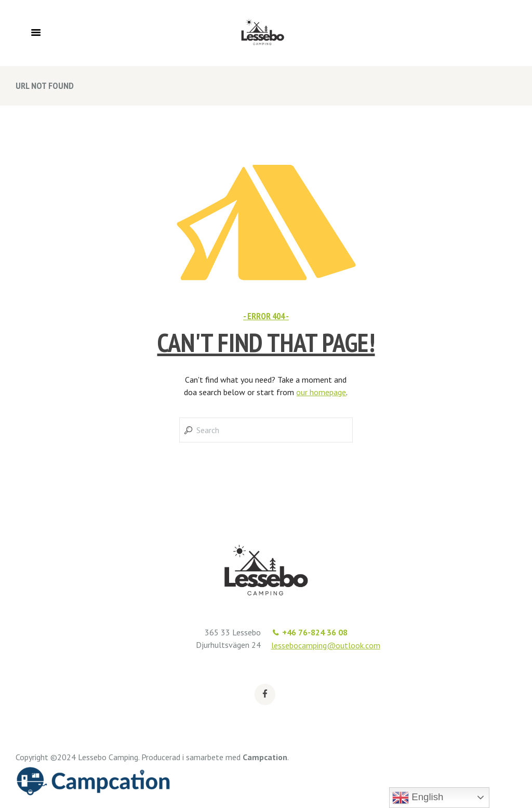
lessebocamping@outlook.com (326, 645)
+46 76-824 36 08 (315, 632)
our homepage (321, 392)
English (418, 798)
